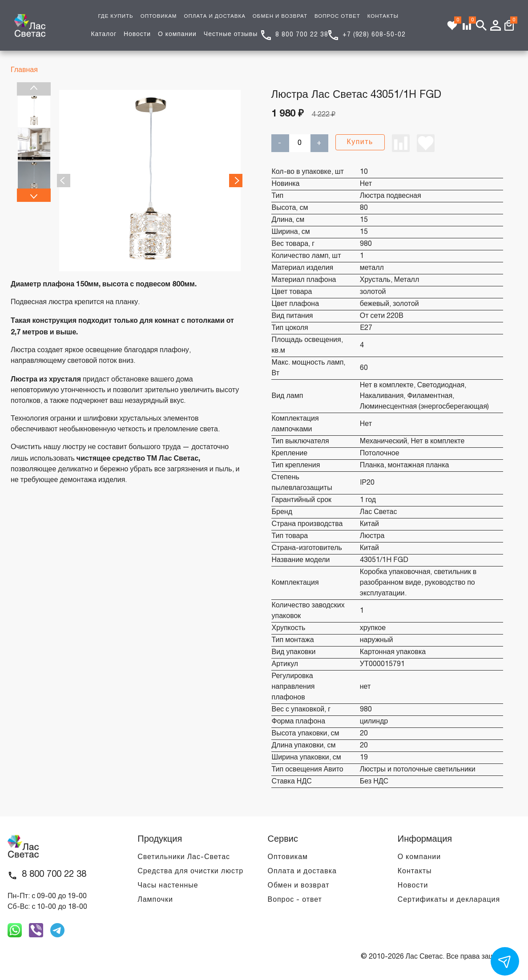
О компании (177, 34)
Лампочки (155, 900)
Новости (137, 34)
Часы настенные (168, 886)
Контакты (415, 872)
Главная (24, 70)
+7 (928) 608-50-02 (374, 35)
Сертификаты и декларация (449, 900)
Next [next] (34, 195)
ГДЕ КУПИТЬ (115, 16)
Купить (360, 142)
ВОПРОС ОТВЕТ (337, 16)
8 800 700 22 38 (302, 35)
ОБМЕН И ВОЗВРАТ (280, 16)
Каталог (104, 34)
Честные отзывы (231, 34)
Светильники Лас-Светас (184, 857)
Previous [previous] (34, 89)
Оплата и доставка (302, 872)
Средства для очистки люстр (190, 872)
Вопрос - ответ (295, 900)
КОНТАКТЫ (383, 16)
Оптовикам (288, 857)
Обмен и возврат (299, 886)
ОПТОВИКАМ (159, 16)
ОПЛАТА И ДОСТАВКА (214, 16)
